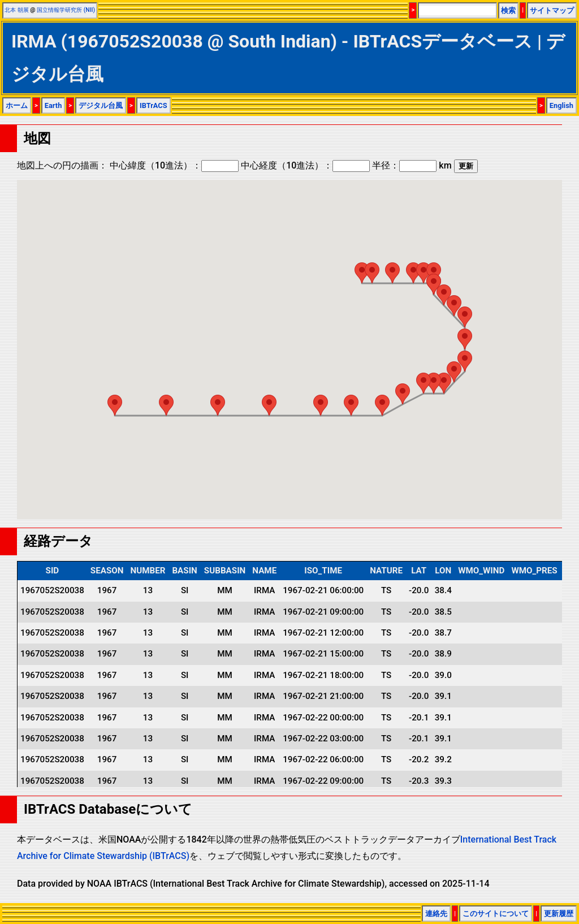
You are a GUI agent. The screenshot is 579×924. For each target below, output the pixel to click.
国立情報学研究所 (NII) (66, 10)
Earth (53, 105)
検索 (508, 10)
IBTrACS (154, 105)
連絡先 (436, 914)
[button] (362, 273)
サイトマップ (552, 10)
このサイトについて (496, 914)
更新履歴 (559, 914)
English (561, 105)
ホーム (17, 105)
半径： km (412, 165)
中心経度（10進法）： (305, 165)
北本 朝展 (17, 10)
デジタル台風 (101, 105)
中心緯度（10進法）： (174, 165)
